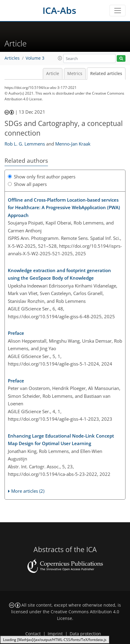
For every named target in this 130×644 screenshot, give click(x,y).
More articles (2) (28, 491)
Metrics (75, 74)
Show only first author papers (42, 177)
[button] (60, 58)
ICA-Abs (59, 10)
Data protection (85, 634)
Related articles (106, 74)
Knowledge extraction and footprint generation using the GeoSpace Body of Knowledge (59, 274)
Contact (33, 634)
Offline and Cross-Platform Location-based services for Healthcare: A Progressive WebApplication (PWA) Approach (64, 207)
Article (53, 74)
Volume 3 (35, 58)
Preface (16, 333)
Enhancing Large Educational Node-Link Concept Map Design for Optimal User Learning (61, 440)
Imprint (55, 634)
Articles (12, 58)
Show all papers (27, 184)
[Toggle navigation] (117, 11)
